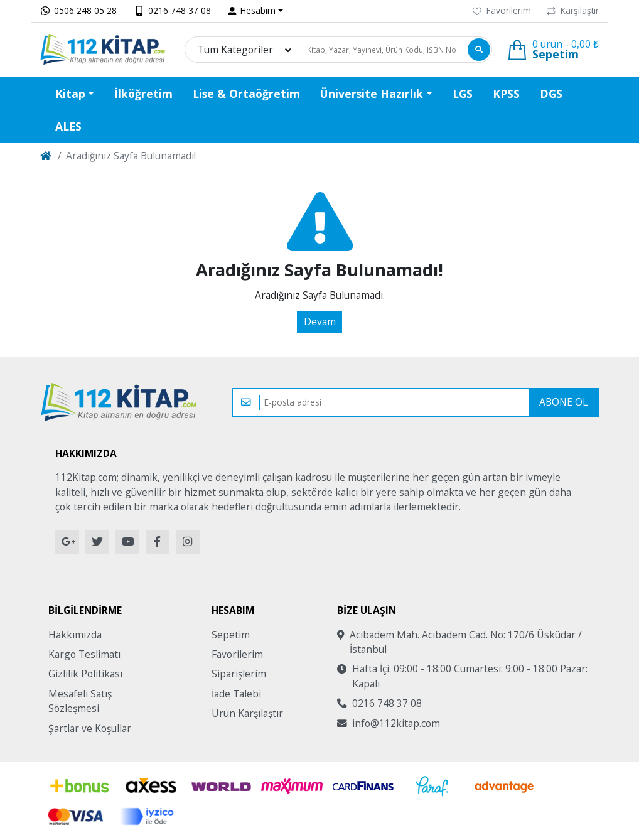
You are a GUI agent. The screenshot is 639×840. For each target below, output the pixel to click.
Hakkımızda (75, 635)
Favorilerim (502, 10)
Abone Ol (563, 402)
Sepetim (231, 635)
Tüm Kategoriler (235, 50)
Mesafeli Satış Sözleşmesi (80, 701)
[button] (256, 11)
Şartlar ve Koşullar (90, 728)
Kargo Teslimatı (84, 654)
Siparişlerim (239, 674)
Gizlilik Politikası (85, 674)
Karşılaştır (573, 10)
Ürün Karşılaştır (247, 713)
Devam (320, 321)
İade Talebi (236, 694)
